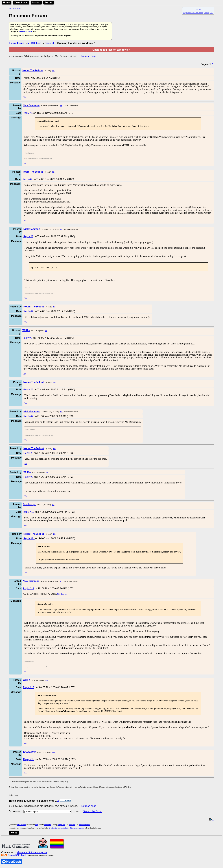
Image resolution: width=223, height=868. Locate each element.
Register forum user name (193, 13)
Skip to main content (15, 9)
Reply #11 (29, 539)
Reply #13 (28, 688)
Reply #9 (28, 478)
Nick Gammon (62, 595)
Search (36, 3)
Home (7, 3)
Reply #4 (28, 312)
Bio (53, 71)
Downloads (21, 3)
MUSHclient (34, 43)
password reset (25, 31)
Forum (49, 3)
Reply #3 (28, 236)
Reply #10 (28, 513)
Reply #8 (28, 454)
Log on (198, 9)
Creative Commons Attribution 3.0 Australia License (67, 829)
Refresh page (89, 56)
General (49, 43)
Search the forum (93, 812)
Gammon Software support (32, 853)
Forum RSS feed (17, 856)
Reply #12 (28, 589)
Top (25, 97)
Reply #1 (28, 113)
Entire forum (17, 43)
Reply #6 (28, 390)
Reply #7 (28, 417)
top (212, 821)
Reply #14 (29, 760)
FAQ (211, 13)
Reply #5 (27, 339)
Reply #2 (27, 179)
